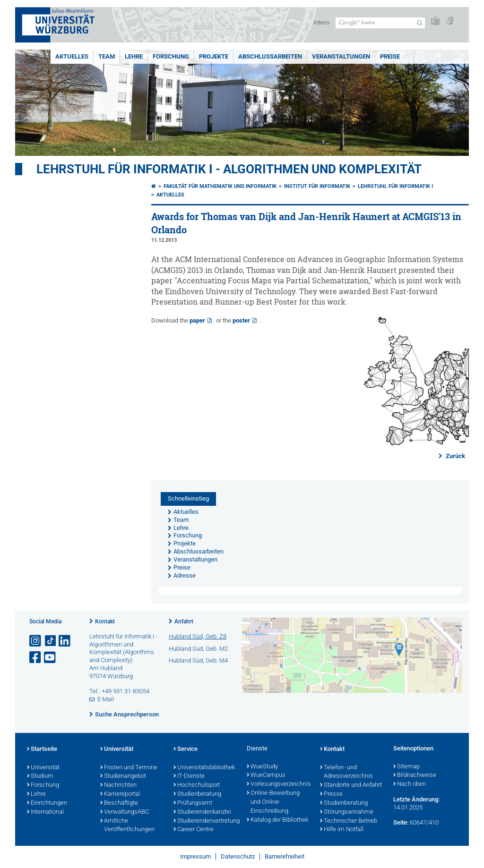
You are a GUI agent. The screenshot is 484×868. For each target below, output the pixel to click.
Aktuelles (72, 56)
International (45, 812)
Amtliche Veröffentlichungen (127, 826)
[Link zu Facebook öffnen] (36, 658)
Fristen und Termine (129, 768)
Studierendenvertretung (205, 821)
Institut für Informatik (317, 186)
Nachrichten (118, 785)
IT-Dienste (189, 776)
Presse (331, 794)
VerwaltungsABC (125, 812)
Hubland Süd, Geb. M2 (198, 649)
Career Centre (194, 830)
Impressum (195, 856)
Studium (40, 776)
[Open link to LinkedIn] (65, 641)
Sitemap (406, 767)
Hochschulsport (197, 785)
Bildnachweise (415, 775)
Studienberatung (197, 794)
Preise (390, 56)
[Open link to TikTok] (51, 641)
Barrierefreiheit (285, 856)
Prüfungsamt (193, 803)
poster (241, 320)
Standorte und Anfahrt (351, 785)
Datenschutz (238, 856)
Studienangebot (123, 776)
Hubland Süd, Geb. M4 (198, 660)
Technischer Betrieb (349, 821)
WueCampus (266, 775)
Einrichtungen (47, 803)
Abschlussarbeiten (270, 56)
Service (186, 749)
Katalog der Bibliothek (277, 820)
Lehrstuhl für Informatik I (395, 186)
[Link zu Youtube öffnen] (51, 658)
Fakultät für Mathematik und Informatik (220, 186)
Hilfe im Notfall (342, 830)
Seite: (401, 822)
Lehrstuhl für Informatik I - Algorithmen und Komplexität (229, 169)
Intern (321, 22)
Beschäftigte (119, 803)
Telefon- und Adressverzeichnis (346, 772)
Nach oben (410, 784)
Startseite (42, 749)
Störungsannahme (347, 812)
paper (197, 320)
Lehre (134, 56)
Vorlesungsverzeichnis (279, 784)
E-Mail (106, 699)
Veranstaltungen (341, 56)
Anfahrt (184, 621)
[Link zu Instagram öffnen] (36, 641)
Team (107, 56)
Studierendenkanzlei (202, 812)
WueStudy (262, 767)
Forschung (171, 56)
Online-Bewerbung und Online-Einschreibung (273, 802)
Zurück (455, 456)
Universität (43, 768)
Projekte (214, 56)
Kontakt (105, 621)
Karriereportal (120, 794)
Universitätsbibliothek (204, 768)
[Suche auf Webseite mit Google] (380, 23)
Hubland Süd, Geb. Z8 (198, 636)
